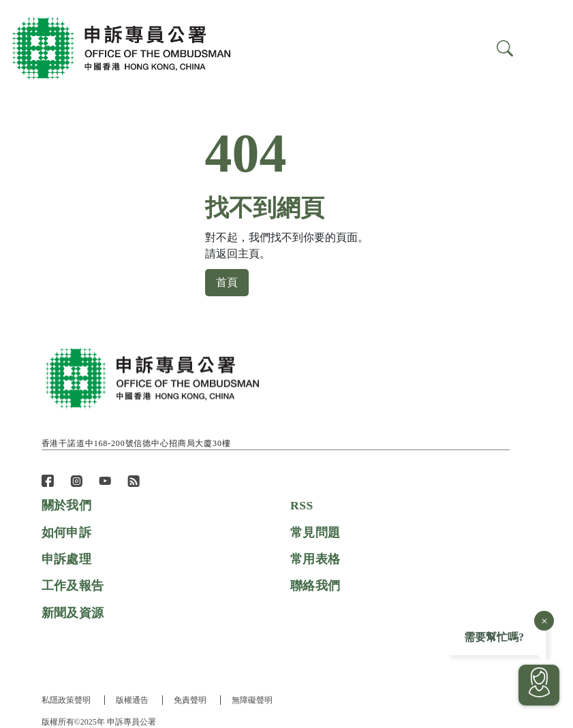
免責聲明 (191, 700)
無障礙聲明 (254, 700)
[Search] (544, 48)
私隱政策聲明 (66, 700)
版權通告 (133, 700)
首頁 (227, 283)
